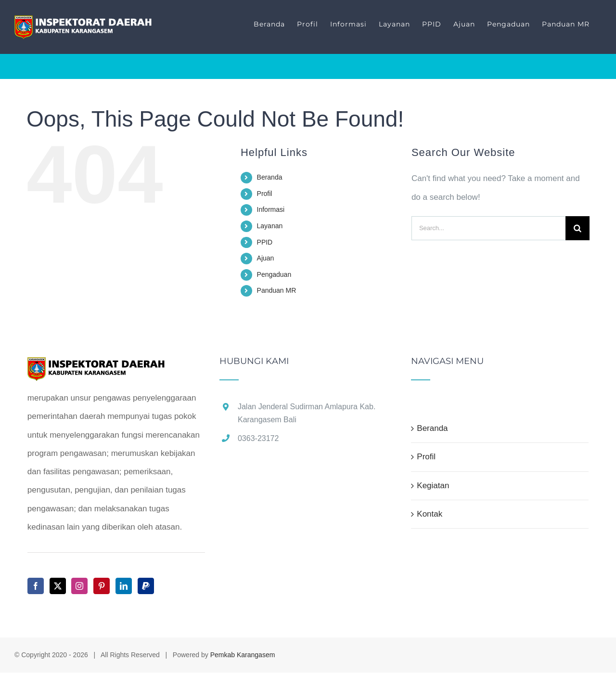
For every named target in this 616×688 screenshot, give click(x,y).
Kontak (430, 514)
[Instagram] (79, 586)
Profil (265, 194)
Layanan (270, 226)
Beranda (270, 177)
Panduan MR (277, 290)
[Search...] (488, 228)
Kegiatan (433, 486)
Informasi (271, 209)
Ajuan (266, 258)
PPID (265, 242)
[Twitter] (58, 586)
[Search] (577, 228)
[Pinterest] (102, 586)
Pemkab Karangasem (243, 655)
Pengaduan (274, 274)
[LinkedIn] (124, 586)
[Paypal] (146, 586)
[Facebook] (36, 586)
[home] (96, 366)
